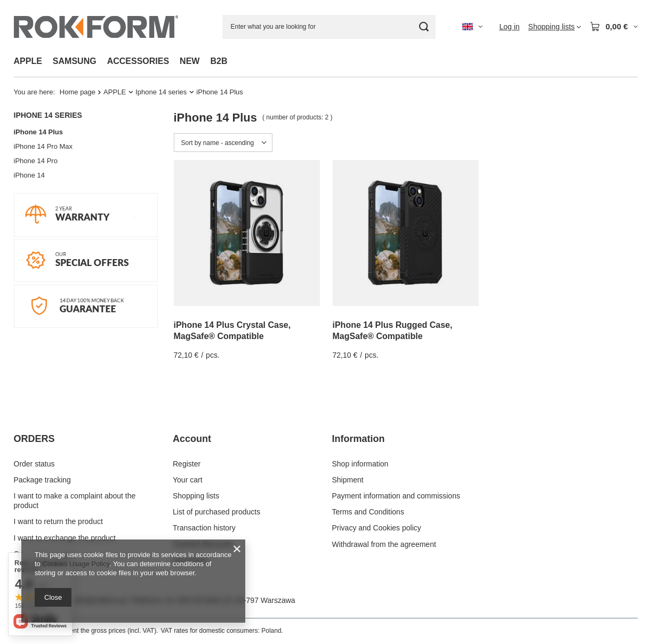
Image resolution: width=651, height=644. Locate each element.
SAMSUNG (75, 61)
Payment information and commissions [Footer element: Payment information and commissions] (396, 496)
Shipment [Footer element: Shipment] (348, 480)
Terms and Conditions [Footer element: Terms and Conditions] (368, 512)
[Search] (424, 27)
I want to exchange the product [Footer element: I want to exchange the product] (65, 538)
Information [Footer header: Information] (359, 439)
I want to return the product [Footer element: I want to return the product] (58, 521)
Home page (78, 92)
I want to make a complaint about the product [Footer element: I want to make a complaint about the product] (75, 501)
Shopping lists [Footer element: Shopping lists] (196, 496)
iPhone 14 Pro (36, 161)
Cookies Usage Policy (75, 564)
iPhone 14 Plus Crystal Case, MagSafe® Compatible (232, 331)
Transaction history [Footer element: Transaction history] (204, 528)
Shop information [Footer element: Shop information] (360, 464)
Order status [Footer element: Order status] (34, 464)
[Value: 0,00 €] (614, 27)
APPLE (28, 61)
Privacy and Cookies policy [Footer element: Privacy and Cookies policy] (377, 528)
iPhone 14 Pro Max (43, 146)
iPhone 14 (30, 175)
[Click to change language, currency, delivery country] (472, 27)
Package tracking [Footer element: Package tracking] (42, 480)
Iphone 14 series (161, 92)
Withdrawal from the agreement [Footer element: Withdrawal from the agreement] (384, 544)
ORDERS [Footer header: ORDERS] (34, 439)
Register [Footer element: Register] (187, 464)
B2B (219, 61)
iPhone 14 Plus (38, 132)
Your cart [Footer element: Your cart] (188, 480)
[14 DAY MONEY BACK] (86, 325)
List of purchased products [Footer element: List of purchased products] (216, 512)
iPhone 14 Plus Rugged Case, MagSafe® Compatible (393, 331)
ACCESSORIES (138, 61)
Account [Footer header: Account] (192, 439)
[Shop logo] (96, 27)
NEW (190, 61)
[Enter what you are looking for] (329, 27)
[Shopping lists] (555, 27)
